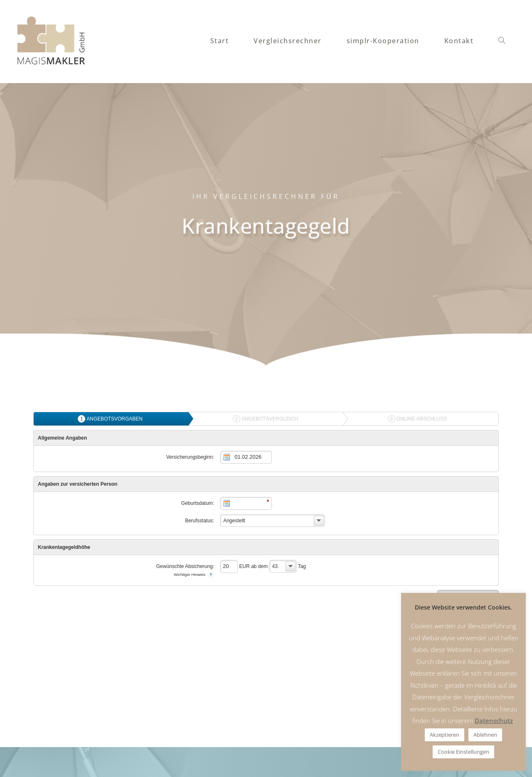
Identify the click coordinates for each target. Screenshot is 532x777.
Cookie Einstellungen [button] (463, 752)
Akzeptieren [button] (445, 735)
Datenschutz (494, 720)
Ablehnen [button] (485, 735)
